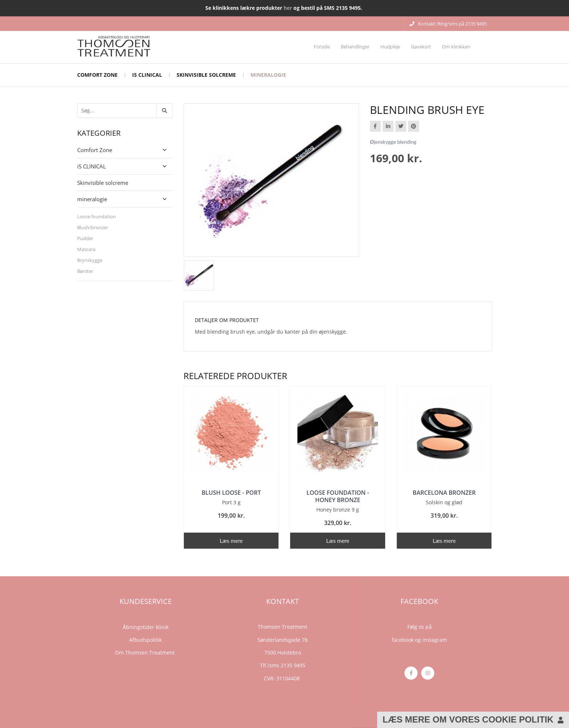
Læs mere (231, 541)
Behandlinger (355, 47)
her (288, 8)
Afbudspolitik (145, 640)
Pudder (85, 238)
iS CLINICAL (147, 75)
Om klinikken (456, 47)
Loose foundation (96, 216)
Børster (85, 271)
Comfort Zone (97, 75)
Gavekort (421, 47)
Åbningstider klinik (146, 627)
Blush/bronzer (93, 227)
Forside (322, 47)
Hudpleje (390, 47)
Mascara (86, 249)
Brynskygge (90, 260)
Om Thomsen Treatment (146, 653)
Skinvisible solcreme (206, 75)
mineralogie (268, 75)
